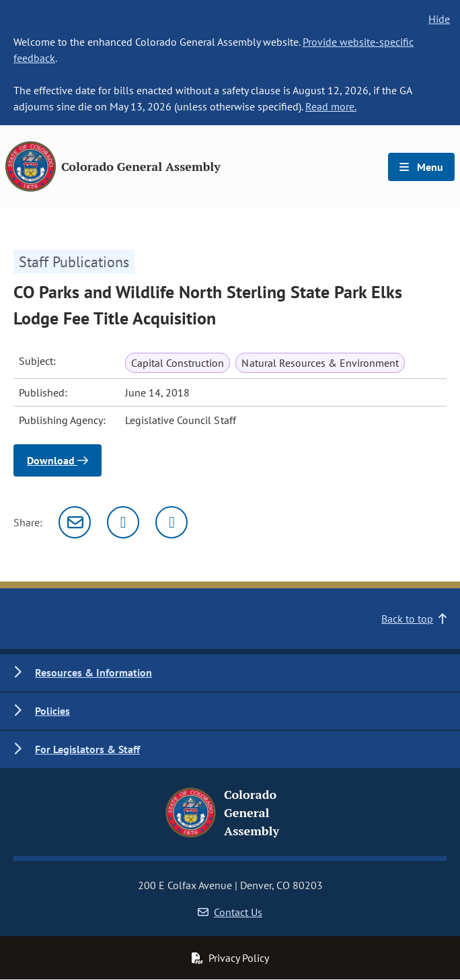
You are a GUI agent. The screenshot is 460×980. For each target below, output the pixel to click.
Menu (421, 167)
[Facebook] (171, 522)
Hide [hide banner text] (439, 19)
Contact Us (230, 912)
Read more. (331, 106)
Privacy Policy (230, 958)
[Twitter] (123, 522)
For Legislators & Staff (87, 749)
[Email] (75, 522)
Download (57, 460)
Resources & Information (93, 672)
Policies (52, 711)
